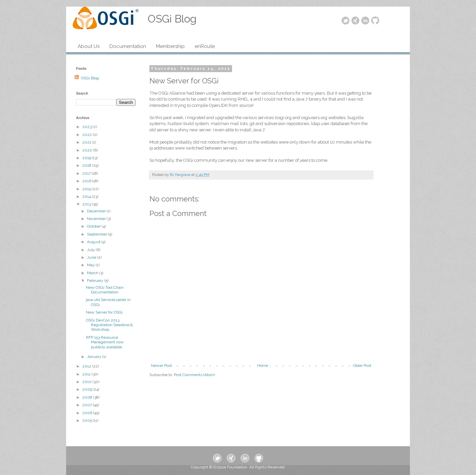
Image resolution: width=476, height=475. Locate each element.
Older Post (362, 366)
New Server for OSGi (104, 312)
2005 (88, 420)
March (93, 273)
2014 (87, 196)
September (98, 234)
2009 (88, 389)
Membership (170, 46)
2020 (88, 150)
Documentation (128, 46)
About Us (89, 46)
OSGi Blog (90, 78)
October (94, 226)
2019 (87, 158)
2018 (87, 165)
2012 (87, 366)
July (91, 250)
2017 (87, 173)
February (96, 281)
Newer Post (161, 366)
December (97, 211)
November (97, 219)
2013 (87, 204)
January (95, 357)
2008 (88, 397)
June (92, 257)
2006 (88, 413)
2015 (87, 189)
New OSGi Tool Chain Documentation (105, 290)
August (94, 242)
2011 (87, 374)
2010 (87, 382)
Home (263, 366)
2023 (87, 127)
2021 (87, 142)
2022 (88, 135)
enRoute (205, 46)
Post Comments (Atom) (194, 375)
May (91, 265)
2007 (88, 405)
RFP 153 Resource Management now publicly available (105, 342)
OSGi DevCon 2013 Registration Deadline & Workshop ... (109, 325)
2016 (87, 181)
